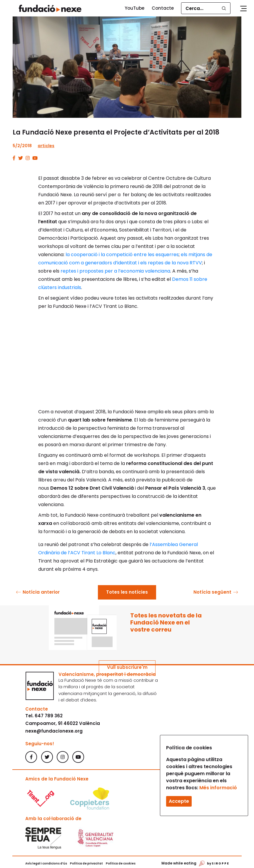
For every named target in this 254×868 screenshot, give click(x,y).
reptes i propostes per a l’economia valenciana (115, 271)
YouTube (134, 8)
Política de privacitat (86, 863)
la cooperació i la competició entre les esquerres (122, 255)
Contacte (163, 8)
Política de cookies (121, 863)
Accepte (179, 801)
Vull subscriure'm (127, 667)
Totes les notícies (127, 592)
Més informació (218, 788)
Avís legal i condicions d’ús (46, 863)
